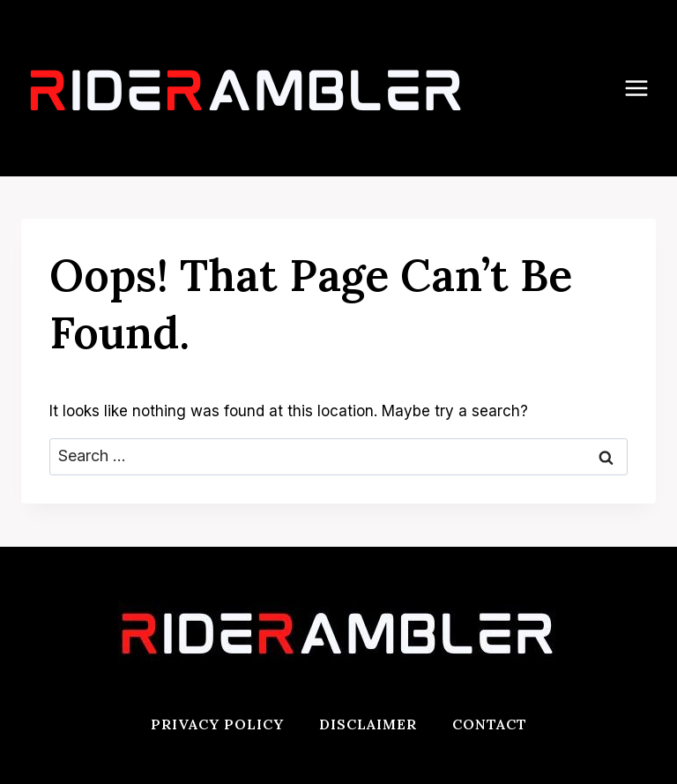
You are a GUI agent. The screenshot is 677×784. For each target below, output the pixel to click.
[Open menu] (645, 88)
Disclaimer (368, 724)
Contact (490, 724)
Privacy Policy (217, 724)
